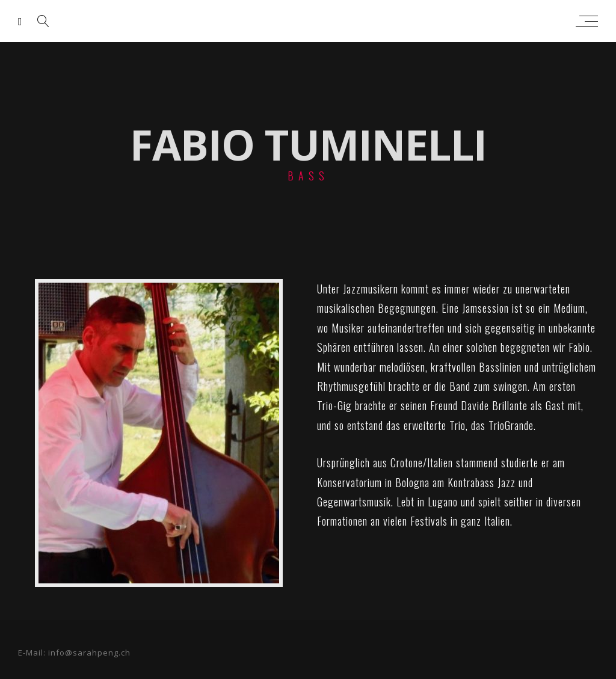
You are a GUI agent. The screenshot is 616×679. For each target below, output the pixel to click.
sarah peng (305, 21)
